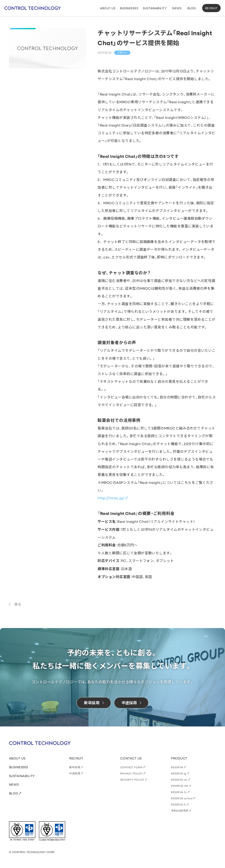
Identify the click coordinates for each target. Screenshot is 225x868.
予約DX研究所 (180, 811)
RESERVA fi (178, 804)
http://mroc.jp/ (111, 498)
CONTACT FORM (131, 767)
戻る (18, 604)
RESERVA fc (179, 792)
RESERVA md (180, 786)
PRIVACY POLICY (132, 773)
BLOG (14, 793)
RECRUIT (211, 8)
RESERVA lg (179, 773)
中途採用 (75, 773)
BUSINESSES (19, 767)
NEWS (14, 784)
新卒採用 (75, 767)
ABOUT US (17, 758)
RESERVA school (182, 798)
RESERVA (177, 767)
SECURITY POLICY (132, 780)
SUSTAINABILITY (22, 776)
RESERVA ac (179, 780)
